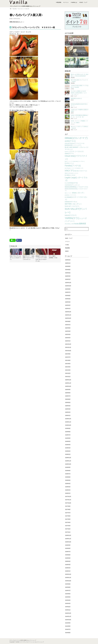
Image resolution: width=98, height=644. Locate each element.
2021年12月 (68, 344)
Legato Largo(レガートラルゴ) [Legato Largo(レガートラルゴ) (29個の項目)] (76, 179)
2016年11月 (68, 539)
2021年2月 (68, 373)
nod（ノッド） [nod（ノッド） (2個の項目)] (68, 193)
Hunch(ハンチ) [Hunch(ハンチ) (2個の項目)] (80, 168)
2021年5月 (68, 364)
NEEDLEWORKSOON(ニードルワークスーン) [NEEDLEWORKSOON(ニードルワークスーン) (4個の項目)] (76, 190)
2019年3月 (68, 448)
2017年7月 (68, 513)
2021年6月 (68, 360)
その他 (67, 245)
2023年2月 (68, 305)
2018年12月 (68, 458)
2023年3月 (68, 302)
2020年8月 (68, 393)
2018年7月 (68, 474)
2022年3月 (68, 334)
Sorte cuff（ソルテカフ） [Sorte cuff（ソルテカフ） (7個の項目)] (72, 206)
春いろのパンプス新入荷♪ (24, 9)
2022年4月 (68, 331)
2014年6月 (68, 633)
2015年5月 (68, 597)
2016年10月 (68, 542)
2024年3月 (68, 276)
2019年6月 (68, 438)
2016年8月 (68, 548)
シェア (19, 240)
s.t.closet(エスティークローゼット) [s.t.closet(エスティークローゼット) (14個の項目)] (76, 198)
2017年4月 (68, 522)
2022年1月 (68, 341)
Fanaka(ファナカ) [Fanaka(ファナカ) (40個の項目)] (73, 166)
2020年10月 (68, 386)
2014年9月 (68, 623)
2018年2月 (68, 490)
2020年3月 (68, 409)
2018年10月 (68, 464)
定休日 (67, 251)
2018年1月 (68, 493)
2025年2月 (68, 260)
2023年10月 (68, 286)
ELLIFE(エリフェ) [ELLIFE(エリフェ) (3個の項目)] (69, 163)
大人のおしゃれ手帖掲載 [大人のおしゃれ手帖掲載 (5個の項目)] (72, 224)
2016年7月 (68, 552)
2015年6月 (68, 594)
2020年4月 (68, 406)
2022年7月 (68, 325)
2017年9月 (68, 506)
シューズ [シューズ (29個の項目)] (83, 218)
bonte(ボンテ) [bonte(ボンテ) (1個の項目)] (67, 152)
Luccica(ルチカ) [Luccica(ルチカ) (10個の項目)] (72, 183)
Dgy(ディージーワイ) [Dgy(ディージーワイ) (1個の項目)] (69, 161)
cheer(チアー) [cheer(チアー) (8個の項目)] (69, 153)
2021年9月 (68, 354)
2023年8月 (68, 289)
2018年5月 (68, 480)
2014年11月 (68, 616)
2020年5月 (68, 402)
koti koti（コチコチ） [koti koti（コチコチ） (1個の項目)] (75, 173)
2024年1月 (68, 279)
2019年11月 (68, 422)
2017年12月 (68, 496)
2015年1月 (68, 610)
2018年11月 (68, 461)
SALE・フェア (84, 2)
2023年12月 (68, 283)
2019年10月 (68, 425)
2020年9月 (68, 390)
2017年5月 (68, 519)
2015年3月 (68, 603)
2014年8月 (68, 626)
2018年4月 (68, 484)
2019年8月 (68, 432)
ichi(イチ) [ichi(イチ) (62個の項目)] (69, 171)
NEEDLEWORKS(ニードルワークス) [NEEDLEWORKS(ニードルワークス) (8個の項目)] (76, 187)
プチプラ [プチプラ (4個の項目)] (72, 221)
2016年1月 (68, 571)
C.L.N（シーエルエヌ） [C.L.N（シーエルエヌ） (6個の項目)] (77, 151)
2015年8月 (68, 587)
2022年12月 (68, 312)
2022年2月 (68, 338)
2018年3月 (68, 487)
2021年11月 (68, 347)
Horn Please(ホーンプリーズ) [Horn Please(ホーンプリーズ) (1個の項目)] (70, 168)
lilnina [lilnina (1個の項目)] (66, 183)
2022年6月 (68, 328)
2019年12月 (68, 419)
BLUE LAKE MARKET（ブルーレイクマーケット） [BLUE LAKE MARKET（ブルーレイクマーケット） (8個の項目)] (77, 148)
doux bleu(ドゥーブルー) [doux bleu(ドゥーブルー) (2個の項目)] (79, 161)
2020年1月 (68, 415)
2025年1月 (68, 263)
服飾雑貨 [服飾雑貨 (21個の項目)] (83, 224)
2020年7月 (68, 396)
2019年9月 (68, 428)
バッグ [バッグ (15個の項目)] (67, 221)
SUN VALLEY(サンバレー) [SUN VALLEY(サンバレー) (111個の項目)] (76, 211)
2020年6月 (68, 399)
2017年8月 (68, 509)
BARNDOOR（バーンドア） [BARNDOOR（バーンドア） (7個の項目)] (73, 145)
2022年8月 (68, 321)
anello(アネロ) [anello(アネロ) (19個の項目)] (70, 141)
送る (13, 240)
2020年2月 (68, 412)
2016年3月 (68, 565)
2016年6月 (68, 555)
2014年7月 (68, 629)
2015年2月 (68, 607)
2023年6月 (68, 296)
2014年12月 (68, 613)
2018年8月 (68, 471)
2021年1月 (68, 377)
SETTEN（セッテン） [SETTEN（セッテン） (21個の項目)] (74, 204)
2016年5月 (68, 558)
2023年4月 (68, 299)
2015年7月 (68, 590)
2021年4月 (68, 367)
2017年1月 (68, 532)
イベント (66, 2)
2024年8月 (68, 266)
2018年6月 (68, 477)
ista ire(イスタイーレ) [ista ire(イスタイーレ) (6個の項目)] (81, 171)
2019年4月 (68, 445)
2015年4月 (68, 600)
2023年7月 (68, 292)
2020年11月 (68, 383)
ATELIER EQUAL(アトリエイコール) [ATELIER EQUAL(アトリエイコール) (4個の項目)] (75, 143)
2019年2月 (68, 451)
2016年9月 (68, 545)
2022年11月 (68, 315)
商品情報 (59, 2)
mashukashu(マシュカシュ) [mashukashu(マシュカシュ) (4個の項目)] (72, 185)
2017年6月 (68, 516)
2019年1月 (68, 454)
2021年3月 (68, 370)
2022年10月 (68, 318)
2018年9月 (68, 467)
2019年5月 (68, 441)
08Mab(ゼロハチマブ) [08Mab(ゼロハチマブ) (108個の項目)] (76, 138)
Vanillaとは (74, 2)
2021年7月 (68, 357)
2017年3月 (68, 526)
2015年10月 (68, 581)
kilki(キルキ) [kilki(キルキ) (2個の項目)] (68, 173)
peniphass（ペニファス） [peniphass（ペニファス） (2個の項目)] (71, 195)
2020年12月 (68, 380)
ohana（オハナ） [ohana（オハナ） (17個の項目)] (78, 193)
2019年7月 (68, 435)
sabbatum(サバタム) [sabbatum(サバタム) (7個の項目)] (71, 202)
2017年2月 (68, 529)
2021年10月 (68, 351)
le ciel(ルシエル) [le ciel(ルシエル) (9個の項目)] (70, 175)
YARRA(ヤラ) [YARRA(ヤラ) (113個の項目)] (72, 218)
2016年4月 (68, 561)
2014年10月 (68, 620)
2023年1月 (68, 308)
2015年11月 (68, 578)
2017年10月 (68, 503)
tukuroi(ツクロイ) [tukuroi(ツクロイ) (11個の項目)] (71, 215)
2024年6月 (68, 270)
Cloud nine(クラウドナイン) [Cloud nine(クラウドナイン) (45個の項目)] (76, 157)
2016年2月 (68, 568)
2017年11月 (68, 500)
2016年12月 (68, 535)
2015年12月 (68, 574)
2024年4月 (68, 273)
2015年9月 (68, 584)
